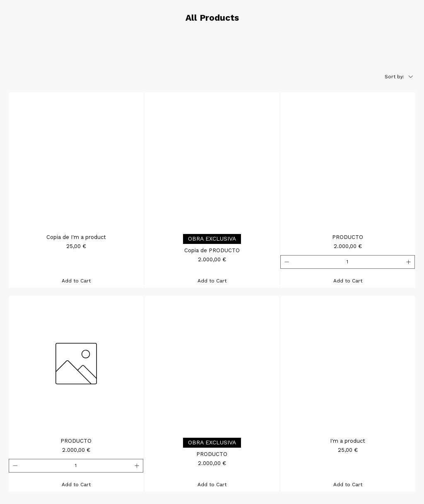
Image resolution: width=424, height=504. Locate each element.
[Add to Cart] (76, 281)
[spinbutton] (347, 262)
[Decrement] (286, 262)
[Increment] (409, 262)
